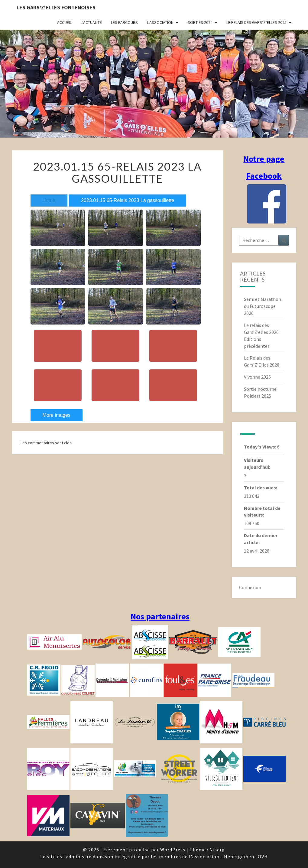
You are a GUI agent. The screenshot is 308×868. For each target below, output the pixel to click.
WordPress (173, 850)
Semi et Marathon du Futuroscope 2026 (263, 306)
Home (49, 200)
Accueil (64, 22)
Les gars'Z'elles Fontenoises (56, 7)
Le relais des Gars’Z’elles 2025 (256, 22)
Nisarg (217, 850)
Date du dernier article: (261, 539)
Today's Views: (261, 447)
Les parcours (124, 22)
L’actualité (91, 22)
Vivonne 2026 (257, 377)
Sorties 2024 (200, 22)
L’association (160, 22)
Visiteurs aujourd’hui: (258, 463)
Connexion (250, 587)
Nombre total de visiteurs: (262, 512)
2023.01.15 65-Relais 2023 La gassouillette (128, 200)
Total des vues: (261, 488)
